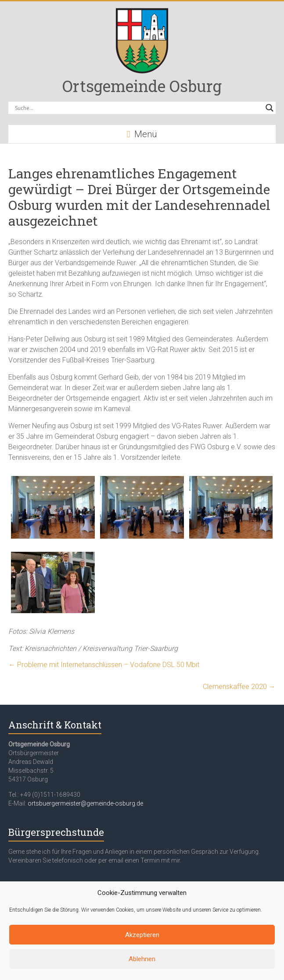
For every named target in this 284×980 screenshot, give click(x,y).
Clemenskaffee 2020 (239, 687)
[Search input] (138, 108)
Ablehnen (142, 959)
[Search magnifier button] (270, 108)
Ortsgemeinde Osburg (142, 86)
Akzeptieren (142, 935)
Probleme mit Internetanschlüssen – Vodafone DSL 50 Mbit (106, 665)
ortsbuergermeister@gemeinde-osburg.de (85, 803)
